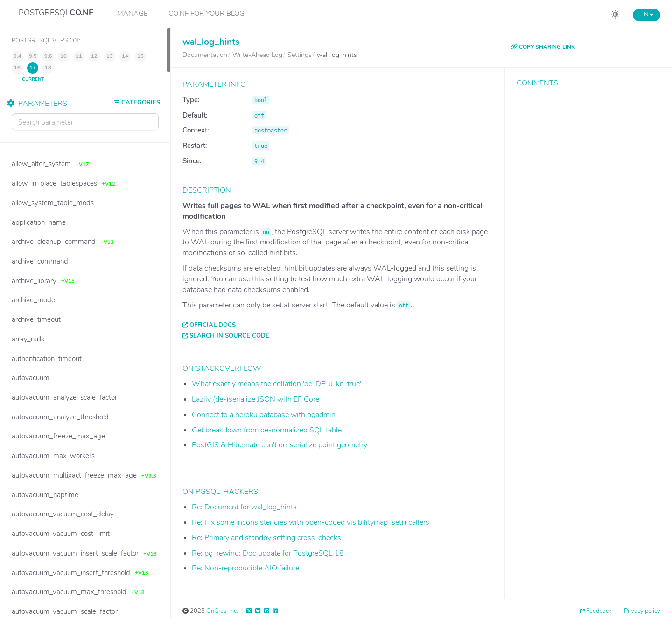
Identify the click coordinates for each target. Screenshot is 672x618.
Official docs (213, 325)
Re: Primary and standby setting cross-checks (266, 538)
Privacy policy (642, 611)
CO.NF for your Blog (206, 14)
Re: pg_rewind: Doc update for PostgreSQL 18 (268, 553)
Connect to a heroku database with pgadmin (264, 415)
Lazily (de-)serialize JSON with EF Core (255, 399)
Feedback (599, 611)
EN (647, 14)
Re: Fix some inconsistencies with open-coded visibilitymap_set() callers (311, 522)
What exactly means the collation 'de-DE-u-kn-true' (276, 384)
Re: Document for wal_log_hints (244, 507)
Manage (133, 14)
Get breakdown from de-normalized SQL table (267, 430)
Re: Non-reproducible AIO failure (245, 568)
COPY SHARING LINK (543, 47)
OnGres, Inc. (222, 611)
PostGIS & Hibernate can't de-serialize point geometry (280, 445)
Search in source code (229, 336)
